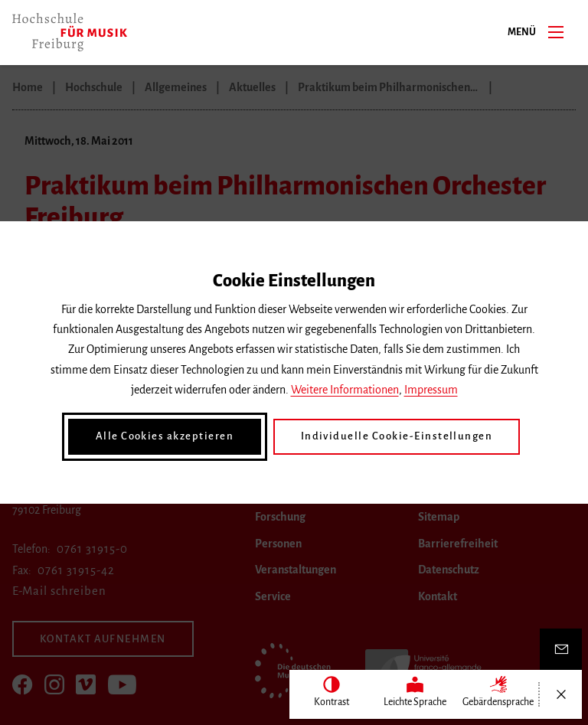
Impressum (431, 390)
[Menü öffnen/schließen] (561, 694)
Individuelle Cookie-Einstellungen (392, 436)
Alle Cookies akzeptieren (171, 436)
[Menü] (556, 31)
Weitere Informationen (345, 390)
